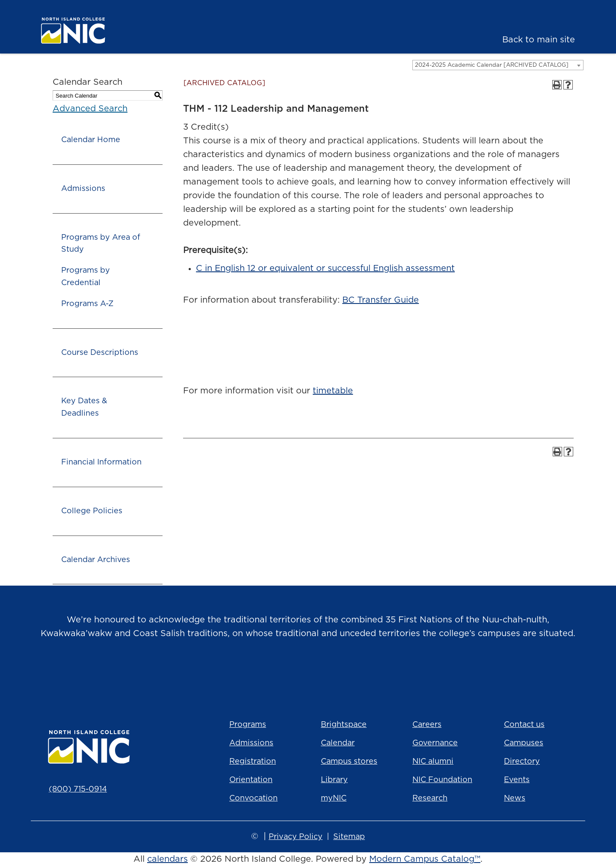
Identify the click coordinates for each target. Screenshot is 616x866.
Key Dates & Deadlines (84, 407)
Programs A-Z (87, 304)
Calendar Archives (96, 560)
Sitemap (349, 837)
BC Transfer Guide (381, 300)
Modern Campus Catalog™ (425, 859)
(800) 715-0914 (78, 789)
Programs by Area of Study (101, 244)
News (515, 798)
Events (517, 780)
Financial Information (101, 462)
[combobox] (498, 65)
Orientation (251, 780)
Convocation (253, 798)
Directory (522, 762)
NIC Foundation (442, 780)
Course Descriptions (100, 353)
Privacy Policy (296, 837)
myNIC (334, 798)
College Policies (92, 511)
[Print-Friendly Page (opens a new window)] (557, 85)
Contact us (524, 725)
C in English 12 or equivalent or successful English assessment (325, 268)
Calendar (338, 743)
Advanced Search (90, 109)
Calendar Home (91, 140)
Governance (435, 743)
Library (334, 780)
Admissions (83, 189)
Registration (253, 762)
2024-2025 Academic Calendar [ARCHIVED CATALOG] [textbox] (492, 65)
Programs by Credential (86, 277)
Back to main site (539, 40)
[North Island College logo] (97, 31)
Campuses (524, 743)
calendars (167, 859)
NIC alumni (433, 762)
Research (430, 798)
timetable (333, 391)
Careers (427, 725)
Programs (248, 725)
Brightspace (344, 725)
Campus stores (349, 762)
